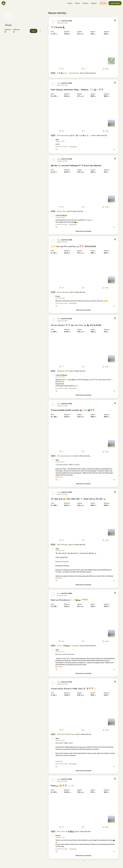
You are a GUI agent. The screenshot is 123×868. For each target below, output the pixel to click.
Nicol (59, 831)
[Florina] (58, 296)
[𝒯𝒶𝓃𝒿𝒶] (57, 139)
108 (73, 545)
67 (79, 831)
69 (74, 371)
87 (79, 734)
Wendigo (66, 292)
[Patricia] (58, 835)
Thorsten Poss (74, 73)
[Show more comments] (83, 310)
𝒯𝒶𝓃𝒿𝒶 (8, 25)
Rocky (59, 211)
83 (71, 211)
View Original (73, 147)
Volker (59, 734)
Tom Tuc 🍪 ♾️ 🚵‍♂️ (68, 831)
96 (95, 135)
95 (78, 456)
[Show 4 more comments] (83, 231)
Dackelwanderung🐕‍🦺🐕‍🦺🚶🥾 (68, 135)
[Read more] (59, 477)
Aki (72, 456)
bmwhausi (75, 646)
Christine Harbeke (64, 456)
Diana (64, 211)
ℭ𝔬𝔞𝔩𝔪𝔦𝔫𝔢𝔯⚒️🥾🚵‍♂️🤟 (64, 646)
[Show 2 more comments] (83, 395)
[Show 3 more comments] (83, 673)
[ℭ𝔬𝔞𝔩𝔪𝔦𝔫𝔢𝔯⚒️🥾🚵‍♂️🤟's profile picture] (53, 215)
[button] (70, 3)
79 (84, 73)
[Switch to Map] (111, 61)
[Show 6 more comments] (83, 585)
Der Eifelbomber (68, 734)
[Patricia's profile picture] (53, 836)
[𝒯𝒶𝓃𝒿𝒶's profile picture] (9, 16)
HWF (67, 371)
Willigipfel (61, 371)
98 (84, 646)
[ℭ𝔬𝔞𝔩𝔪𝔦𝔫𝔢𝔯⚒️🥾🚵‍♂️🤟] (61, 215)
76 (74, 292)
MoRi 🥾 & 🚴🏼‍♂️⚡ (63, 73)
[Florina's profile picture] (53, 296)
